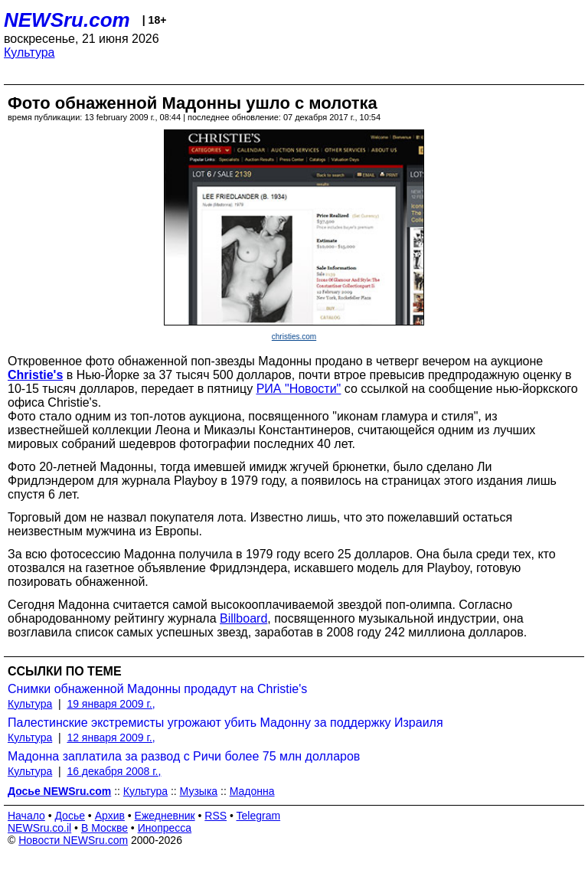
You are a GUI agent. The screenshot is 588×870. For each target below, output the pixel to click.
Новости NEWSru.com (73, 840)
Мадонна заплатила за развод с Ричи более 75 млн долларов (184, 756)
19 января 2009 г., (111, 704)
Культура (29, 52)
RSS (216, 816)
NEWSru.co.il (39, 828)
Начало (26, 816)
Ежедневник (165, 816)
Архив (110, 816)
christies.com (294, 337)
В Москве (105, 828)
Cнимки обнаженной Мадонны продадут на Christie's (157, 689)
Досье (70, 816)
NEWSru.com (67, 20)
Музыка (199, 791)
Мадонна (252, 791)
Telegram (259, 816)
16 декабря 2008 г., (114, 771)
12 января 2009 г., (111, 738)
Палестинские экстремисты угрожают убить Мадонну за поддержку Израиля (225, 723)
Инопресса (165, 828)
